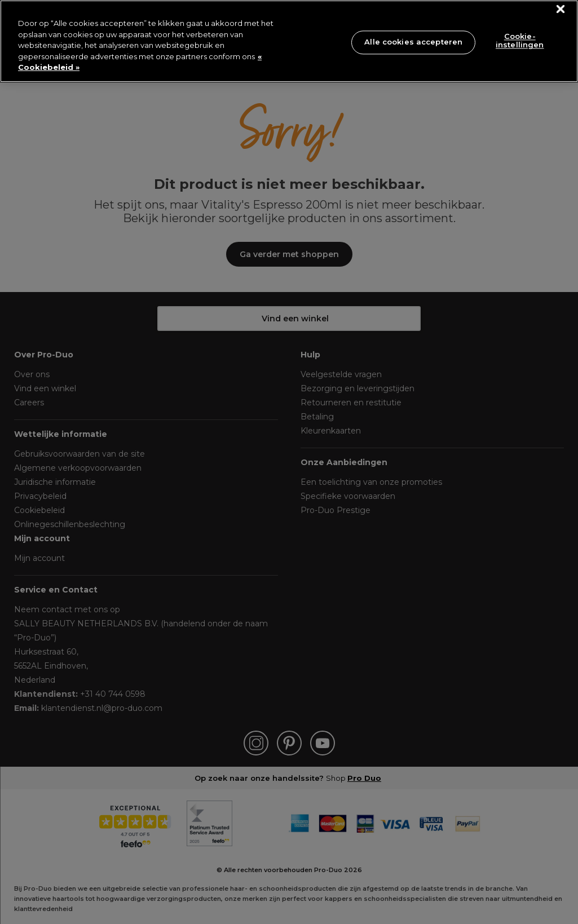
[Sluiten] (561, 9)
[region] (289, 41)
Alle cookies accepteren (413, 42)
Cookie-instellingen (520, 41)
